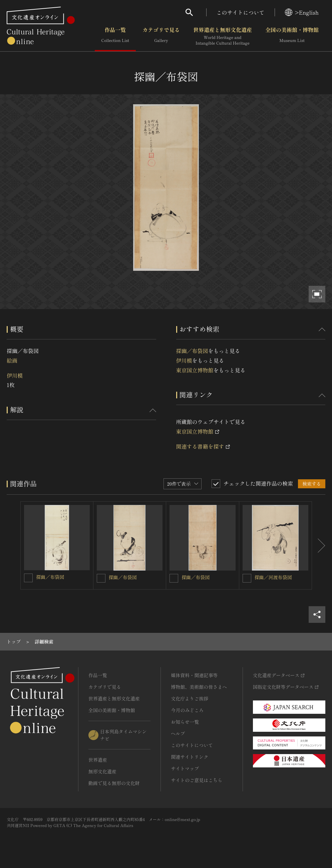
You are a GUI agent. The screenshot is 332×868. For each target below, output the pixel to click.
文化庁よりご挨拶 (190, 698)
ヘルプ (178, 733)
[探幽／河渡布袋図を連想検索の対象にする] (247, 578)
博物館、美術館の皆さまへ (199, 687)
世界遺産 (98, 760)
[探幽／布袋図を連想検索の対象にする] (28, 578)
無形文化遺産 (102, 771)
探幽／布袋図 (192, 351)
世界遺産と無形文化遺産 (223, 36)
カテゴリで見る (161, 36)
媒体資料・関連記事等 (194, 675)
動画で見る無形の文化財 (114, 783)
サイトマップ (185, 768)
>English (302, 12)
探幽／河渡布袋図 (273, 577)
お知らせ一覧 (185, 722)
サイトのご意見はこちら (197, 780)
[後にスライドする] (319, 546)
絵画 (12, 360)
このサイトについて (241, 12)
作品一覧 (115, 36)
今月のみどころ (187, 710)
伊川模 (15, 375)
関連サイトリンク (190, 757)
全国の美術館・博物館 (292, 36)
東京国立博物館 (195, 370)
